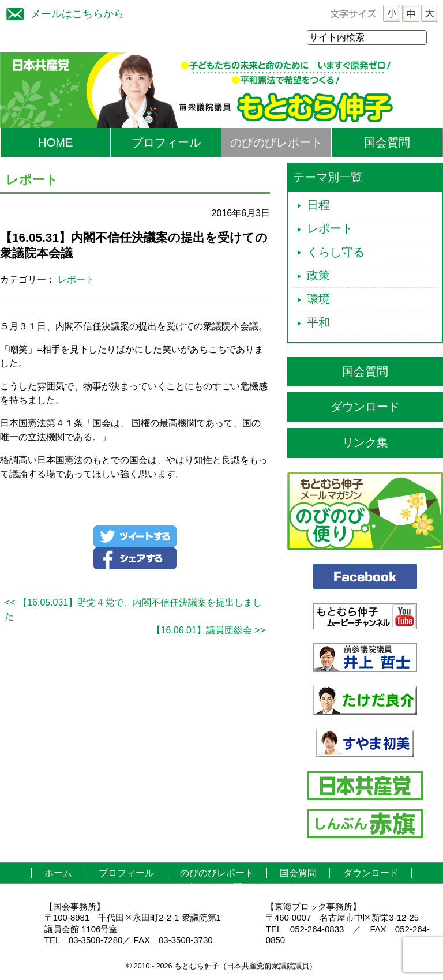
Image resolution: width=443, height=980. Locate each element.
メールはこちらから (62, 12)
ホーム (58, 874)
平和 (318, 323)
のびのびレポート (276, 143)
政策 (318, 276)
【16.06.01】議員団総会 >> (209, 631)
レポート (76, 280)
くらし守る (336, 253)
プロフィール (166, 143)
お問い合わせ (251, 888)
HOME (55, 143)
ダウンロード (365, 407)
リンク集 (365, 443)
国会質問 (387, 143)
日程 (318, 205)
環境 (318, 299)
